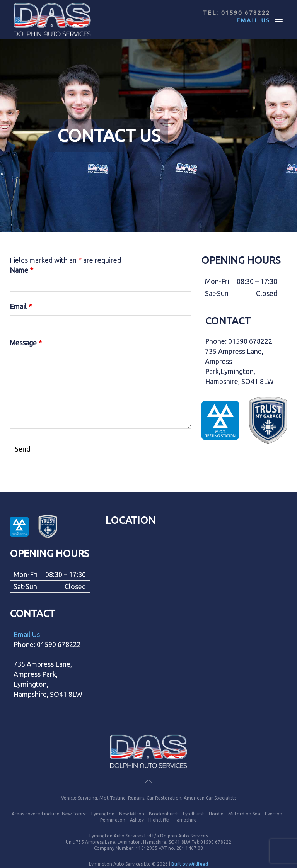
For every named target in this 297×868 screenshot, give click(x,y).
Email (21, 306)
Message (26, 343)
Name (21, 270)
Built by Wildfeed (190, 864)
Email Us (253, 20)
